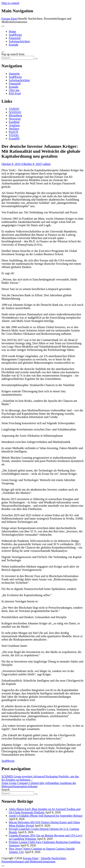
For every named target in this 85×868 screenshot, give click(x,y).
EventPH (14, 138)
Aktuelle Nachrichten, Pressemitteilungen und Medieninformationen (34, 860)
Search (6, 790)
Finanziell (15, 38)
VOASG (14, 135)
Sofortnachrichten (19, 41)
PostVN (13, 132)
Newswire (15, 119)
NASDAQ (15, 112)
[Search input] (18, 58)
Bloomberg (15, 115)
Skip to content (10, 3)
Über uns (14, 90)
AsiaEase (14, 125)
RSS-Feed (15, 93)
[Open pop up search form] (3, 52)
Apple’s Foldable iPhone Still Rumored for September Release (46, 816)
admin (47, 164)
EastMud (14, 122)
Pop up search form (13, 54)
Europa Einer (9, 19)
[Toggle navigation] (3, 26)
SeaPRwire (15, 35)
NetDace (14, 129)
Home (12, 31)
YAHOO (14, 109)
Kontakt (14, 45)
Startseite (14, 74)
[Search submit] (36, 59)
